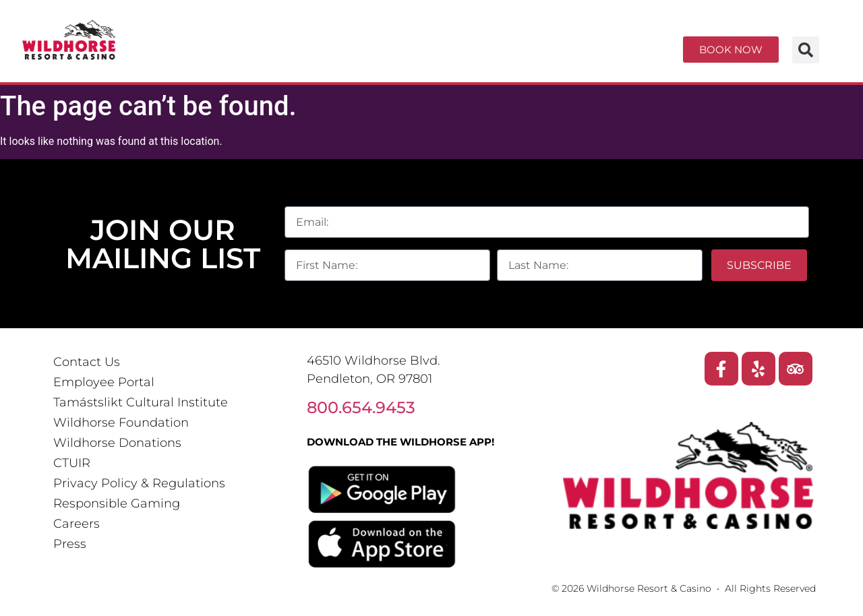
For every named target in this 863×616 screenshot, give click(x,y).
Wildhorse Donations (117, 443)
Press (70, 544)
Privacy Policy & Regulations (139, 483)
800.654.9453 (361, 407)
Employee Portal (104, 382)
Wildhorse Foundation (121, 423)
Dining (593, 39)
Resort (180, 39)
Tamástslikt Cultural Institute (141, 402)
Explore (469, 63)
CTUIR (72, 463)
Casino (301, 39)
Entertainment (447, 39)
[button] (806, 50)
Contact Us (87, 362)
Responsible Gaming (117, 503)
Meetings (336, 63)
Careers (77, 524)
